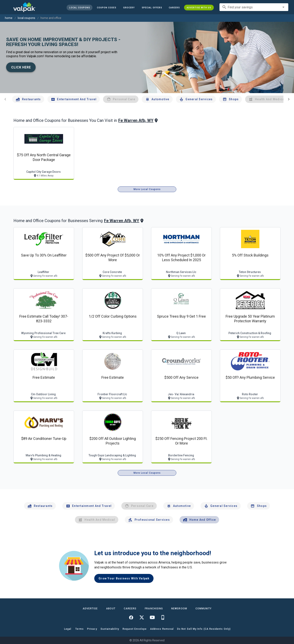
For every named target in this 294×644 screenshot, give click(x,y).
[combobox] (254, 7)
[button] (152, 8)
